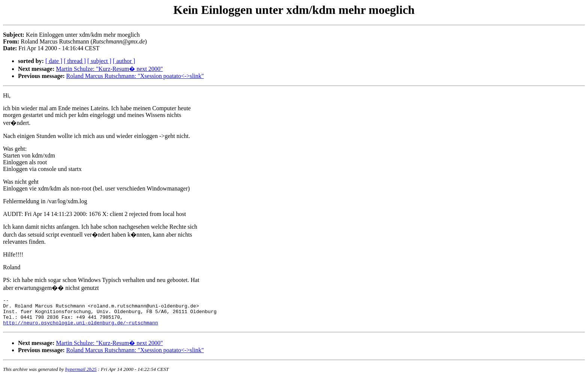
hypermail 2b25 (81, 375)
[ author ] (124, 61)
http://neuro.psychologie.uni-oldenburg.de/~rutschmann (80, 328)
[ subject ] (99, 61)
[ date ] (54, 61)
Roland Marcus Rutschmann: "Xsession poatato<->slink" (135, 76)
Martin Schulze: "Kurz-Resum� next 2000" (109, 69)
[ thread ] (75, 61)
